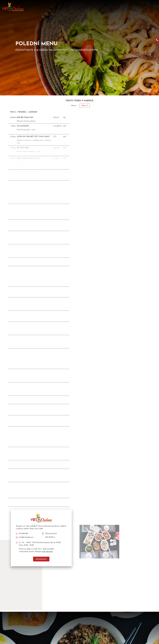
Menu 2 (85, 106)
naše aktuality (47, 552)
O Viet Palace (56, 7)
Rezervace (41, 559)
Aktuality (90, 7)
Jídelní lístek (74, 7)
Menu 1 (74, 106)
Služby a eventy (107, 7)
